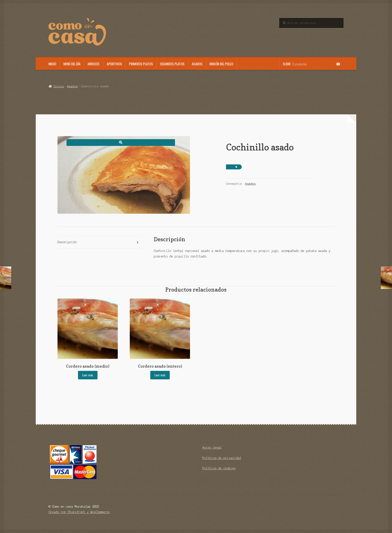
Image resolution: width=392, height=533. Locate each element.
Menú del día (72, 64)
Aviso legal (212, 448)
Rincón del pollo (221, 64)
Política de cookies (219, 468)
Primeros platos (141, 64)
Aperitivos (114, 64)
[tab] (100, 243)
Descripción (67, 242)
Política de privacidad (222, 458)
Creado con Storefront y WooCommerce (79, 512)
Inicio (52, 64)
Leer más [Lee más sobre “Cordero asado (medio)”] (88, 375)
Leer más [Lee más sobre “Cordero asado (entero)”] (160, 375)
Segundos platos (172, 64)
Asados (197, 64)
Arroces (93, 64)
